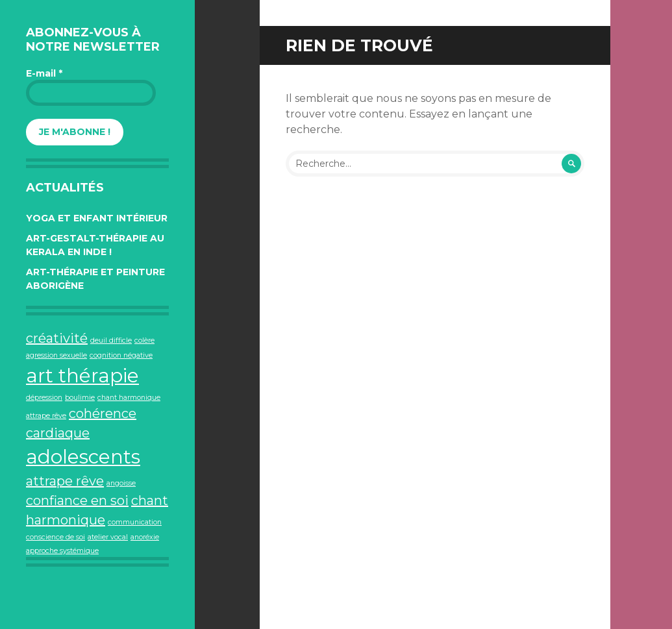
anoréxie (145, 537)
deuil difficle (111, 340)
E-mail (44, 73)
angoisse (121, 483)
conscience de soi (56, 537)
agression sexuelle (56, 355)
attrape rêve (65, 481)
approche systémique (62, 551)
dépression (44, 398)
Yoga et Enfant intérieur (97, 218)
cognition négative (121, 355)
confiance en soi (77, 500)
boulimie (80, 398)
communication (135, 522)
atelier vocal (108, 537)
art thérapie (82, 376)
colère (144, 340)
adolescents (83, 457)
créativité (57, 338)
